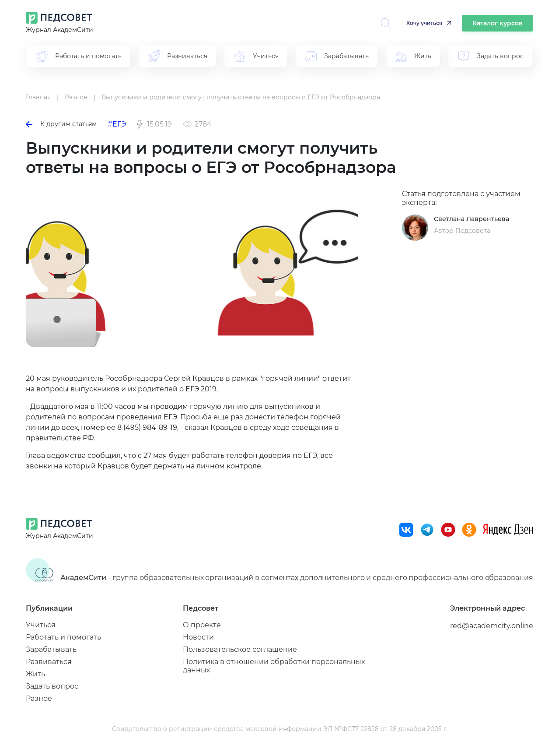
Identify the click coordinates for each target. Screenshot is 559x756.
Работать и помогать (63, 637)
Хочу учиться (424, 23)
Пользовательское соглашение (240, 649)
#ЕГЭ (117, 124)
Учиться (41, 625)
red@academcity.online (492, 626)
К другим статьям (61, 124)
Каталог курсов (498, 23)
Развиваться (49, 662)
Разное (39, 698)
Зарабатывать (51, 649)
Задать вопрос (52, 686)
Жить (35, 674)
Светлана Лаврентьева (472, 219)
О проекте (202, 625)
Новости (198, 637)
